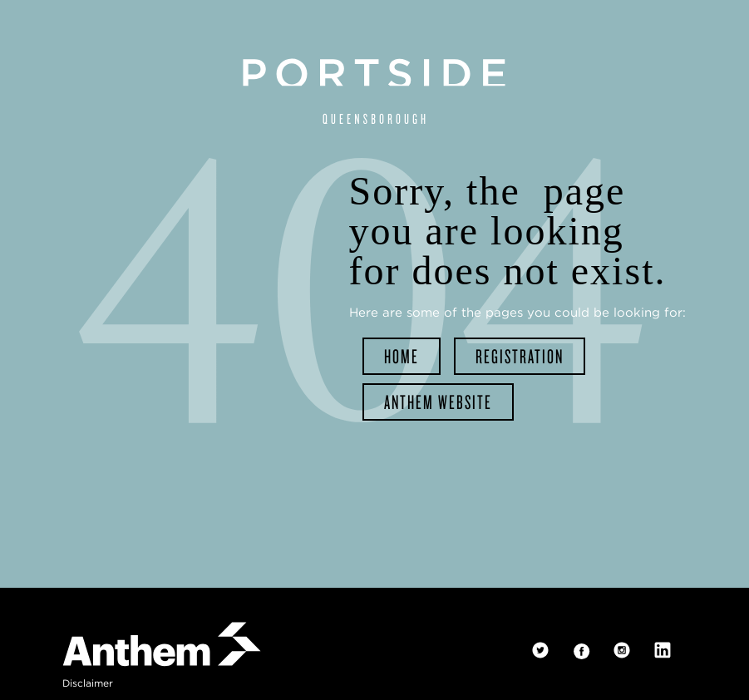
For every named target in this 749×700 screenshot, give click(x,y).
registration (520, 356)
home (402, 356)
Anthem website (438, 400)
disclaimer (88, 683)
